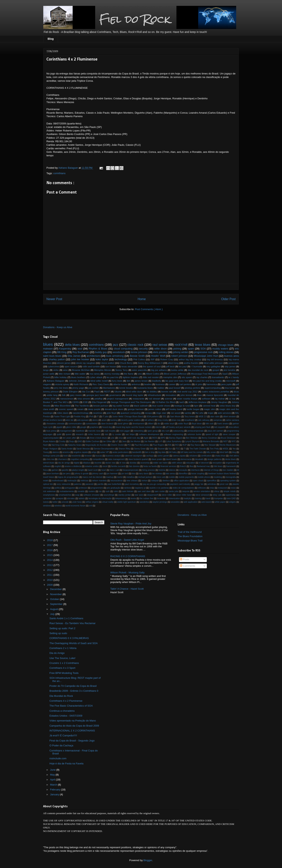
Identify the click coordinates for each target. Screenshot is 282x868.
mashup (110, 477)
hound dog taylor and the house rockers (134, 427)
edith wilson (177, 463)
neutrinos (98, 413)
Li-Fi (160, 441)
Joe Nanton (149, 441)
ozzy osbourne (64, 484)
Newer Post (54, 299)
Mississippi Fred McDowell (204, 374)
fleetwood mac (203, 466)
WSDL (226, 449)
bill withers (149, 420)
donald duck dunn (114, 409)
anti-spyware (83, 420)
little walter (80, 374)
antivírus (136, 384)
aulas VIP (104, 452)
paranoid (89, 484)
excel (105, 466)
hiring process (149, 470)
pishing (177, 349)
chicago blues (226, 345)
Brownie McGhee (81, 370)
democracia (186, 459)
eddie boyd (169, 424)
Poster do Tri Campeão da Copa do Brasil (73, 686)
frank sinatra (223, 424)
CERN (75, 402)
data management (116, 459)
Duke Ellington (70, 391)
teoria (133, 498)
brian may (176, 420)
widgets (232, 502)
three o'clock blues (98, 438)
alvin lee (70, 420)
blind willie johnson (213, 363)
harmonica (212, 384)
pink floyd (111, 413)
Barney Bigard (176, 438)
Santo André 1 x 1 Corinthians (66, 618)
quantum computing (131, 413)
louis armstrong (115, 356)
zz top (232, 399)
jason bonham (53, 474)
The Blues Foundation (190, 536)
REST (107, 391)
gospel (216, 370)
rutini (116, 491)
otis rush (165, 431)
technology (121, 359)
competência (99, 459)
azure (104, 420)
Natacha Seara (75, 445)
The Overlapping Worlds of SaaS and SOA (73, 643)
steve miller (167, 495)
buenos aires (232, 356)
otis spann (187, 377)
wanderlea (144, 502)
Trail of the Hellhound (190, 532)
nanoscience (67, 399)
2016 (50, 550)
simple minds (230, 491)
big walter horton (121, 406)
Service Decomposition (104, 449)
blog (234, 452)
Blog (51, 39)
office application (181, 481)
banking (114, 420)
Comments (187, 566)
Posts (184, 559)
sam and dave (144, 491)
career (172, 384)
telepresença (121, 498)
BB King (62, 352)
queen (68, 434)
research (80, 434)
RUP (185, 445)
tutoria (46, 502)
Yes (234, 449)
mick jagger (125, 431)
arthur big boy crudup (190, 359)
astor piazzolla (139, 370)
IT (98, 417)
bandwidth (137, 452)
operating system (228, 481)
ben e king (150, 452)
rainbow (127, 488)
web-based (206, 502)
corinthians (59, 173)
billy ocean (211, 452)
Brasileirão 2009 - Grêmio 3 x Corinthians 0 (74, 691)
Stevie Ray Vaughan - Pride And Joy (131, 524)
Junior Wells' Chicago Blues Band (128, 417)
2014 (50, 560)
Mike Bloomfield (63, 406)
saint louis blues (52, 356)
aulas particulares (121, 452)
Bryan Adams (49, 441)
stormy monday (112, 374)
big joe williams (159, 370)
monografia (231, 477)
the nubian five (147, 498)
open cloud (198, 481)
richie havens (94, 434)
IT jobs (105, 417)
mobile (172, 477)
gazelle (65, 470)
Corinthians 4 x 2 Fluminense (66, 701)
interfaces (195, 470)
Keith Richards (81, 384)
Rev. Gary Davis (101, 384)
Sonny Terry (122, 370)
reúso (233, 488)
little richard (65, 374)
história (162, 470)
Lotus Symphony (174, 441)
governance (115, 395)
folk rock (209, 424)
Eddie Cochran (93, 441)
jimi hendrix (230, 370)
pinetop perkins (193, 388)
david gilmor (123, 424)
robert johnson (179, 356)
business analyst (113, 456)
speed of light (212, 434)
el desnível (204, 463)
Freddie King (80, 417)
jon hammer (112, 474)
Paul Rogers (159, 445)
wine (65, 370)
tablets (82, 498)
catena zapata (179, 456)
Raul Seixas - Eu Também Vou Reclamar (72, 623)
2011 (50, 575)
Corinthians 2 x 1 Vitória (63, 648)
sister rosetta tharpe (187, 399)
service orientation (202, 491)
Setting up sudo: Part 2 (62, 628)
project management (118, 399)
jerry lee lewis (61, 388)
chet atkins (234, 456)
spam (191, 349)
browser (88, 456)
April (53, 780)
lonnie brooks (126, 388)
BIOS (155, 438)
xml (90, 506)
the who (199, 413)
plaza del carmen (215, 431)
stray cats (217, 495)
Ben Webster (192, 438)
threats (83, 438)
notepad (155, 481)
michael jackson (145, 477)
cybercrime (53, 366)
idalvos (172, 470)
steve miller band (184, 495)
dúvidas (133, 463)
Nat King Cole (58, 445)
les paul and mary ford (177, 381)
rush (108, 491)
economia (145, 463)
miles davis (63, 413)
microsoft (231, 381)
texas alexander (130, 366)
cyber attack (96, 377)
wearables (175, 502)
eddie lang (52, 395)
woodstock (119, 352)
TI (185, 449)
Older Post (228, 299)
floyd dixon (197, 424)
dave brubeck (107, 424)
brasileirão (76, 456)
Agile (146, 438)
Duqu (72, 441)
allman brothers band (53, 420)
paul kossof (175, 388)
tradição (187, 498)
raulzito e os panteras (159, 488)
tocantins (161, 498)
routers (92, 491)
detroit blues (49, 463)
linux (199, 395)
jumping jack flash (202, 427)
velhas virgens (92, 502)
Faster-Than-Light (62, 417)
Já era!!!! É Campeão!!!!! (63, 735)
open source (71, 366)
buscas (99, 456)
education (191, 463)
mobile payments (186, 477)
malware (48, 349)
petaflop (99, 399)
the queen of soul (152, 366)
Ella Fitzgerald (99, 402)
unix (113, 438)
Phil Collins (139, 359)
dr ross (123, 463)
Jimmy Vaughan (219, 402)
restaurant (223, 488)
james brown (141, 381)
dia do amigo (64, 463)
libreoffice (183, 474)
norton (144, 481)
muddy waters (220, 349)
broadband (189, 420)
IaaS (182, 402)
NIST (225, 441)
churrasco (62, 459)
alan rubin (215, 417)
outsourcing (178, 431)
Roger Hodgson (50, 449)
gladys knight (78, 470)
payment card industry (180, 484)
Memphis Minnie (103, 370)
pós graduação (113, 488)
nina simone (84, 399)
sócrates (71, 498)
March (54, 785)
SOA (203, 349)
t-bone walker (108, 363)
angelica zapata (81, 452)
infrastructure (154, 395)
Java (124, 441)
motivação (72, 481)
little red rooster (151, 377)
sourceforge (109, 495)
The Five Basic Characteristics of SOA (71, 706)
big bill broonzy (215, 359)
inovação (183, 470)
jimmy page (78, 388)
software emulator (92, 495)
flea (191, 466)
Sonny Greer (140, 449)
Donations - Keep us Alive (58, 327)
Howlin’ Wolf (158, 356)
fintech (183, 466)
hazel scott (93, 470)
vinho (56, 370)
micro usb (161, 477)
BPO (163, 438)
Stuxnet (161, 449)
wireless (58, 506)
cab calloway (204, 420)
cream (80, 409)
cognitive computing (80, 459)
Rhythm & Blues (98, 349)
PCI (129, 445)
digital (76, 463)
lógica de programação (68, 477)
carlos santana (232, 420)
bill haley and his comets (192, 452)
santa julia (174, 491)
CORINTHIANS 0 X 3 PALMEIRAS (69, 638)
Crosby (62, 441)
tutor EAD (231, 498)
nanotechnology (81, 413)
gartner (55, 470)
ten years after (70, 438)
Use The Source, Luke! (62, 658)
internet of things (211, 470)
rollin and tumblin (91, 366)
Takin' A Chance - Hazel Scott (127, 589)
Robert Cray (167, 359)
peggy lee (199, 484)
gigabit (59, 427)
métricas (84, 481)
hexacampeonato (131, 470)
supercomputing (213, 388)
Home (142, 299)
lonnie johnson (139, 352)
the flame (129, 374)
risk (106, 434)
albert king (173, 363)
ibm (129, 381)
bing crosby (163, 420)
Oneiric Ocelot (117, 445)
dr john (199, 384)
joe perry (67, 474)
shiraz (217, 491)
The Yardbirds (82, 406)
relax (212, 488)
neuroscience (117, 481)
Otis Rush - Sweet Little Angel (127, 540)
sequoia (186, 491)
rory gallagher (213, 366)
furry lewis (117, 381)
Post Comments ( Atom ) (149, 309)
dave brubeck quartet (138, 459)
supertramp (231, 495)
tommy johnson (51, 391)
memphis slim (170, 377)
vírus (121, 438)
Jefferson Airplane (197, 402)
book (66, 456)
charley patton (57, 359)
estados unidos (92, 466)
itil (238, 470)
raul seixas (160, 345)
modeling (218, 477)
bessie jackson (101, 406)
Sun (170, 449)
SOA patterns (153, 417)
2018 (50, 540)
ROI (177, 445)
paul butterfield (114, 484)
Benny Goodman (209, 438)
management (66, 431)
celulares (193, 456)
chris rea (50, 459)
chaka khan (220, 456)
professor (83, 488)
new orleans (132, 481)
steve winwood (202, 495)
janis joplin (226, 384)
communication (75, 424)
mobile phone (204, 477)
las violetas (157, 474)
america (66, 452)
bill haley (173, 452)
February (56, 790)
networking (139, 431)
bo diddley (152, 391)
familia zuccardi (118, 466)
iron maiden (228, 470)
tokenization (174, 498)
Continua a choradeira (62, 711)
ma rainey (95, 374)
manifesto (80, 431)
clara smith (49, 409)
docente (98, 463)
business (160, 384)
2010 (50, 580)
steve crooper (229, 434)
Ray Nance (196, 445)
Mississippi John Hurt (206, 356)
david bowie (171, 459)
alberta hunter (120, 384)
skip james (230, 366)
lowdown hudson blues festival (222, 474)
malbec (161, 388)
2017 (50, 545)
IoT (117, 441)
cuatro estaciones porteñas (216, 391)
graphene (94, 427)
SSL (164, 417)
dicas (236, 391)
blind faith (224, 452)
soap (77, 495)
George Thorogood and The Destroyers (131, 402)
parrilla (100, 484)
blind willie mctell (99, 381)
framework (231, 466)
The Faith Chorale (198, 449)
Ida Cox (86, 391)
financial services (168, 466)
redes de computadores (183, 488)
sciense (169, 399)
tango (46, 370)
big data (162, 452)
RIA (170, 445)
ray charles (202, 377)
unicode (65, 502)
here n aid (114, 470)
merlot (120, 477)
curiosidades (92, 424)
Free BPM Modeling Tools (64, 673)
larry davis (144, 474)
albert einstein (229, 417)
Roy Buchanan (81, 352)
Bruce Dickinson (228, 438)
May (53, 775)
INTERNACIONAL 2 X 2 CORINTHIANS (72, 731)
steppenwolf (152, 495)
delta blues (72, 345)
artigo (94, 452)
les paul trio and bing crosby (207, 381)
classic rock (135, 345)
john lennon (187, 395)
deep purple (94, 409)
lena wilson (234, 427)
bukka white (177, 370)
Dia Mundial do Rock (61, 696)
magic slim (210, 409)
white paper (220, 502)
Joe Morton (135, 441)
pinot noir (224, 484)
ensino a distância (73, 466)
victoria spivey (62, 384)
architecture (93, 356)
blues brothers (78, 377)
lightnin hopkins (131, 377)
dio (159, 424)
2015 (50, 555)
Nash (45, 445)
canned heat (209, 406)
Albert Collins (153, 374)
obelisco (166, 481)
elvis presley (160, 352)
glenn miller (71, 427)
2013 (50, 565)
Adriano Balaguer (56, 381)
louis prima (51, 431)
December (56, 589)
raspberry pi (140, 488)
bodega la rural (182, 406)
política (58, 488)
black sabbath (141, 406)
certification (206, 456)
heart (104, 470)
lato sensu (171, 474)
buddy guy (101, 352)
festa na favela (150, 466)
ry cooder (117, 434)
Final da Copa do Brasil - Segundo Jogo (72, 741)
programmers (97, 488)
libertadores (109, 388)
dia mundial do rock (198, 370)
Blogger (148, 860)
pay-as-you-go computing (155, 484)
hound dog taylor (134, 395)
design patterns (214, 459)
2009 (50, 585)
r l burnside (197, 366)
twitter (55, 502)
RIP (153, 359)
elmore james (64, 363)
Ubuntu (118, 391)
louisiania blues (145, 388)
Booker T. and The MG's (56, 402)
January (55, 794)
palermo (78, 484)
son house (111, 366)
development (138, 424)
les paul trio (113, 377)
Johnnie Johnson (77, 381)
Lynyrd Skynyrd (192, 441)
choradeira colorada (55, 424)
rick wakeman (49, 491)
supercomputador (51, 438)
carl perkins (185, 384)
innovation (171, 395)
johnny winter (181, 352)
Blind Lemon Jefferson (175, 374)
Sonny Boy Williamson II (150, 363)
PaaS (97, 391)
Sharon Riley (124, 449)
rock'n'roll (181, 345)
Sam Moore (175, 417)
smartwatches (65, 495)
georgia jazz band (96, 395)
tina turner (230, 388)
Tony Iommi (190, 417)
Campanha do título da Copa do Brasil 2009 (74, 726)
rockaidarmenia (67, 491)
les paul (183, 366)
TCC (178, 449)
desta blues (230, 459)
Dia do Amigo (57, 653)
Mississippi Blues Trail (190, 541)
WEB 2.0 (203, 417)
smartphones (49, 495)
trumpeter (219, 498)
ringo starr (161, 413)
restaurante (138, 399)
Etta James (74, 356)
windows (47, 506)
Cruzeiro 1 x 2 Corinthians (64, 663)
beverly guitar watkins (131, 420)
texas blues (203, 345)
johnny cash (98, 474)
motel (46, 481)
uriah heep (77, 502)
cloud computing (123, 349)
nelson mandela (99, 481)
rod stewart (154, 399)
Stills (152, 449)
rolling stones (226, 352)
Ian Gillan (107, 441)
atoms (95, 420)
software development (149, 434)
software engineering (173, 434)
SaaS (225, 374)
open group (153, 431)
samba (188, 413)
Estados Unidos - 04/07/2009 (66, 716)
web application (191, 502)
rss (100, 491)
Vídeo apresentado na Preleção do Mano (73, 721)
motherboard (58, 481)
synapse (59, 498)
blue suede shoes (161, 406)
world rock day (133, 438)
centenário (234, 363)
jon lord (125, 474)
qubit (59, 434)
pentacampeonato (196, 431)
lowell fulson (49, 477)
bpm (196, 406)
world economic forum (75, 506)
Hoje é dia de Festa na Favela (66, 763)
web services (224, 413)
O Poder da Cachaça (61, 745)
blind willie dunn (134, 391)
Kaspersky (65, 349)
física (45, 470)
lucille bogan (193, 409)
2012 (50, 570)
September (57, 604)
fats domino (134, 466)
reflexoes (202, 488)
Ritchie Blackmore (228, 445)
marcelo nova (94, 431)
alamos (56, 452)
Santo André (67, 449)
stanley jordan (124, 495)
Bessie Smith (137, 356)
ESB (85, 402)
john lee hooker (80, 359)
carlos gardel (163, 456)
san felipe (130, 434)
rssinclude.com (58, 758)
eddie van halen (160, 463)
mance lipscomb (215, 395)
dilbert (151, 424)
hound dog (107, 427)
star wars (139, 495)
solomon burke (194, 434)
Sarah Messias (83, 449)
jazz (116, 345)
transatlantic (218, 377)
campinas (218, 420)
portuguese (70, 488)
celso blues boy (227, 406)
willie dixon (161, 349)
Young (46, 452)
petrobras (212, 484)
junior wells (49, 374)
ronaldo (81, 491)
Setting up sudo (58, 633)
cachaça (150, 456)
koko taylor (102, 359)
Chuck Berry (126, 363)
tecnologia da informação (100, 498)
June (53, 770)
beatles (148, 384)
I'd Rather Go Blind (165, 402)
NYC (234, 441)
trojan (211, 413)
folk (64, 395)
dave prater (157, 459)
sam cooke (160, 491)
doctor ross (110, 463)
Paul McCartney (142, 445)
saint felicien (128, 491)
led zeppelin (220, 427)
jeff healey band (174, 409)
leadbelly (156, 381)
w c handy (234, 377)
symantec (47, 498)
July (53, 614)
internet (159, 427)
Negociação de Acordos (96, 445)
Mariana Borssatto (211, 441)
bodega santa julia (51, 456)
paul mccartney (132, 484)
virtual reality (108, 502)
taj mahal (220, 399)
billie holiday (61, 377)
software (206, 399)
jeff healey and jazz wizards (178, 427)
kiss (134, 474)
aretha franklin (191, 363)
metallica (130, 477)
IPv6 (91, 417)
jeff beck (170, 366)
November (56, 594)
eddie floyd (183, 424)
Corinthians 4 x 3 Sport (62, 668)
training (198, 498)
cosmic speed (66, 409)
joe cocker (94, 388)
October (55, 599)
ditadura (87, 463)
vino (140, 374)
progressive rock (203, 352)
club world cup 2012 (187, 391)
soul (80, 349)
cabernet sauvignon (133, 456)
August (54, 609)
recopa (148, 413)
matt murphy (110, 431)
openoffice (211, 481)
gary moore (76, 395)
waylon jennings (160, 502)
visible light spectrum (127, 502)
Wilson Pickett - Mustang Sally (127, 572)
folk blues (218, 466)
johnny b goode (81, 474)
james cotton (155, 409)
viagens (47, 384)
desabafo (199, 459)
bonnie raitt (167, 391)
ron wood (175, 413)
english (58, 466)
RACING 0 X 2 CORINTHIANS (128, 556)
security (143, 349)
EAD (80, 441)
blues (48, 344)
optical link (48, 484)
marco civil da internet (92, 477)
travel (208, 498)
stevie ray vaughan (86, 363)
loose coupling (198, 474)
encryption (217, 463)
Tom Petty (214, 449)
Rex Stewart (210, 445)
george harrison (136, 409)
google (83, 427)
